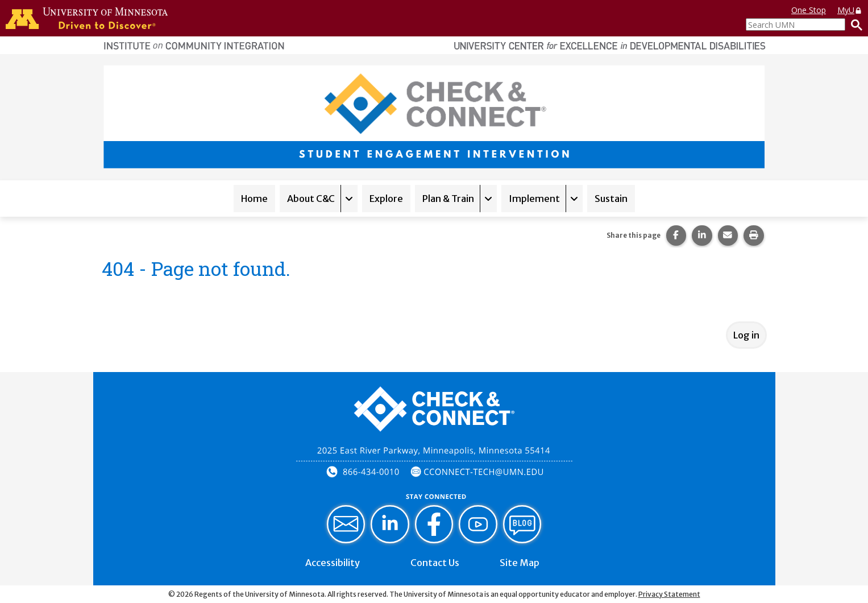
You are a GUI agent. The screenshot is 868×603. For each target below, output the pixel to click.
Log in (746, 335)
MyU (850, 10)
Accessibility (333, 563)
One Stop (809, 10)
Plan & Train (448, 199)
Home (254, 199)
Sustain (611, 199)
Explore (386, 199)
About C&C (311, 199)
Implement (534, 199)
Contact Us (435, 563)
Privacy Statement (669, 594)
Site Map (520, 563)
